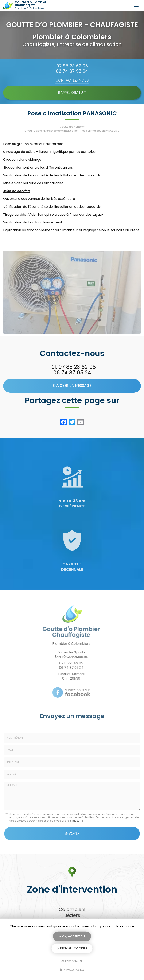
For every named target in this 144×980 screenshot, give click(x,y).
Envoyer (72, 833)
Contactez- (72, 80)
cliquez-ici (77, 821)
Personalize (72, 961)
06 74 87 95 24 (72, 71)
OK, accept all (72, 936)
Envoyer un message (72, 386)
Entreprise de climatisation (61, 131)
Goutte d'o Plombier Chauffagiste (38, 5)
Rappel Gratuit (72, 93)
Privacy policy (72, 970)
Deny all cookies (72, 948)
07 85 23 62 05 (72, 66)
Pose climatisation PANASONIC (100, 131)
